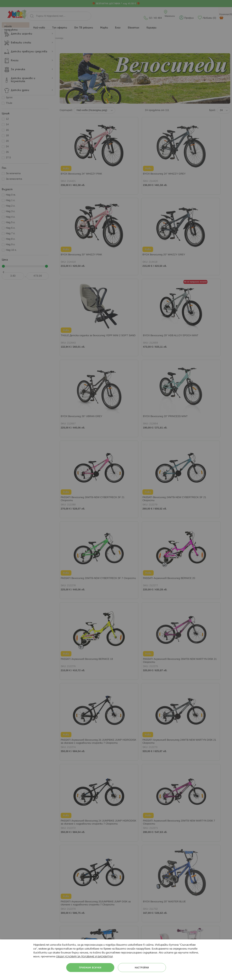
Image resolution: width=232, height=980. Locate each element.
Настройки (142, 968)
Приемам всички (90, 968)
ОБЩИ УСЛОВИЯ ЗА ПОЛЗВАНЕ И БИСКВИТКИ (84, 957)
